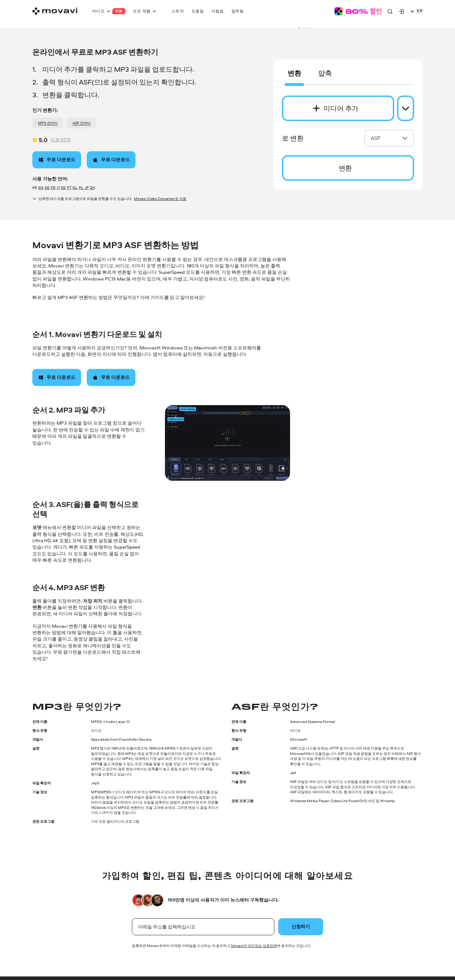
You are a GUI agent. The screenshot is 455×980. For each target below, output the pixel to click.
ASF (389, 138)
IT (58, 187)
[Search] (390, 11)
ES (63, 187)
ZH (92, 187)
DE (47, 187)
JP (87, 187)
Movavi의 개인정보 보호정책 (254, 946)
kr (416, 11)
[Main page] (55, 11)
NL (75, 187)
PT (69, 187)
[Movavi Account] (401, 11)
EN (41, 187)
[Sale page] (358, 11)
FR (53, 187)
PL (81, 187)
